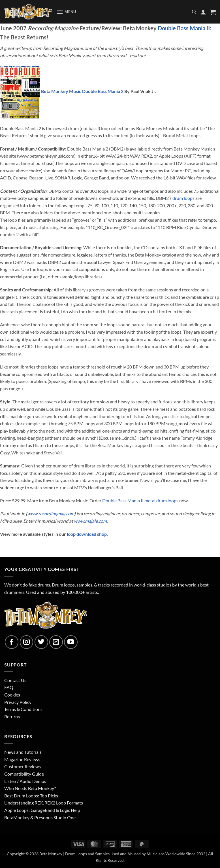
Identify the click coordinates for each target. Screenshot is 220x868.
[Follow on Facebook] (12, 642)
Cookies (12, 695)
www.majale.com (90, 521)
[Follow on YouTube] (71, 642)
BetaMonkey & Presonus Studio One (40, 817)
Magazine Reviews (22, 759)
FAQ (9, 687)
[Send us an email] (56, 642)
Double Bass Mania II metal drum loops (140, 500)
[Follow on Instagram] (27, 642)
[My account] (203, 12)
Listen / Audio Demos (25, 781)
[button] (66, 12)
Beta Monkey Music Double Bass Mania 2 (83, 91)
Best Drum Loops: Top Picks (31, 796)
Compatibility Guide (24, 774)
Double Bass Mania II (184, 28)
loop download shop (87, 534)
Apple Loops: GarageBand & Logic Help (42, 810)
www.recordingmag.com (51, 514)
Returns (12, 716)
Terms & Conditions (23, 709)
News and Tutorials (23, 752)
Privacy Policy (18, 702)
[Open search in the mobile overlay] (194, 12)
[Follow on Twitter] (41, 642)
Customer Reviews (23, 766)
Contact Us (15, 680)
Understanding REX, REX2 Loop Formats (44, 803)
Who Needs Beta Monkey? (30, 788)
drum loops (183, 198)
